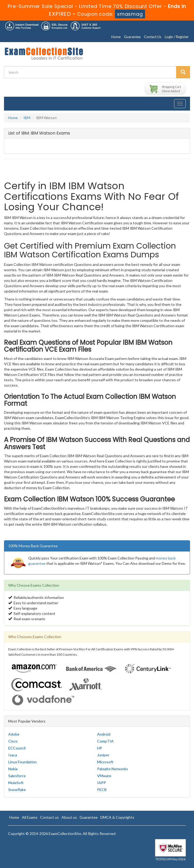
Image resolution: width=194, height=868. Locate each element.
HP (100, 748)
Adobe (14, 734)
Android (104, 734)
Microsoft (105, 762)
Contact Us (153, 37)
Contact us (49, 817)
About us (69, 817)
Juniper (103, 755)
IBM (27, 118)
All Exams (30, 817)
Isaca (13, 755)
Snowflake (17, 790)
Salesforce (17, 776)
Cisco (13, 741)
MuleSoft (16, 783)
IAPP (102, 783)
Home (116, 37)
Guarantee (132, 37)
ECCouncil (17, 748)
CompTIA (105, 741)
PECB (102, 790)
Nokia (13, 769)
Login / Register (177, 37)
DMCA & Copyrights (117, 817)
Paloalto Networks (113, 769)
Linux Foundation (22, 762)
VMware (104, 776)
